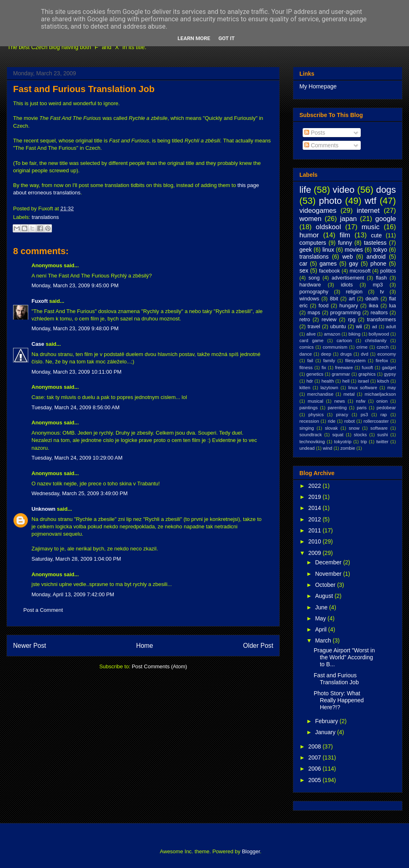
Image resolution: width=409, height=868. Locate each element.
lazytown (329, 388)
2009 (316, 553)
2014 (316, 508)
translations (45, 217)
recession (309, 421)
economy (387, 354)
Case (38, 344)
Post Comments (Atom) (159, 666)
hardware (310, 285)
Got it (227, 38)
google (386, 219)
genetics (315, 374)
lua (392, 306)
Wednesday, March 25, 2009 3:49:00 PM (80, 493)
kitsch (383, 381)
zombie (348, 448)
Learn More (194, 38)
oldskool (328, 227)
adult (391, 327)
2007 (316, 758)
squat (338, 435)
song (314, 278)
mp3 (378, 285)
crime (362, 347)
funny (345, 243)
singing (307, 428)
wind (327, 448)
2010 (316, 541)
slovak (331, 428)
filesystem (355, 361)
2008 (316, 746)
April (321, 629)
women (310, 219)
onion (382, 401)
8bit (334, 299)
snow (354, 428)
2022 (316, 486)
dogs (386, 190)
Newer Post (30, 646)
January (326, 732)
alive (311, 334)
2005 (316, 780)
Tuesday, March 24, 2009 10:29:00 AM (77, 458)
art (352, 299)
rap (384, 415)
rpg (352, 320)
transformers (381, 320)
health (328, 381)
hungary (349, 306)
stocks (360, 435)
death (372, 299)
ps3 (364, 415)
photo (330, 201)
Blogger (251, 851)
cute (376, 235)
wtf (371, 201)
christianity (376, 340)
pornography (314, 292)
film (345, 235)
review (329, 320)
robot (350, 421)
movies (354, 250)
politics (388, 271)
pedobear (386, 408)
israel (363, 381)
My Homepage (318, 86)
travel (314, 327)
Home (145, 646)
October (326, 585)
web (348, 257)
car (303, 264)
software (379, 428)
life (305, 190)
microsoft (360, 271)
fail (310, 361)
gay (354, 264)
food (324, 306)
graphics (367, 374)
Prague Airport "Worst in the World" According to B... (344, 657)
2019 (316, 497)
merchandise (320, 394)
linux (328, 250)
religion (354, 292)
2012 (316, 519)
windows (309, 299)
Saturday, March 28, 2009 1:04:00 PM (76, 559)
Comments (321, 145)
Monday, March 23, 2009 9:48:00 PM (75, 328)
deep (326, 354)
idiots (347, 285)
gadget (389, 367)
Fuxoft (40, 301)
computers (313, 243)
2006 (316, 769)
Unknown (44, 509)
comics (307, 347)
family (329, 361)
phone (379, 264)
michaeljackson (380, 394)
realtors (379, 313)
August (325, 596)
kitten (305, 388)
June (322, 607)
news (339, 401)
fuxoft (367, 367)
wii (359, 327)
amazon (332, 334)
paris (362, 408)
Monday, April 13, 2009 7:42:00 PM (73, 594)
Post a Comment (43, 610)
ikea (374, 306)
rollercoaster (376, 421)
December (329, 562)
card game (311, 340)
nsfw (361, 401)
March (324, 640)
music (371, 227)
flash (381, 278)
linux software (363, 388)
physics (316, 415)
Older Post (258, 646)
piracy (342, 415)
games (328, 264)
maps (314, 313)
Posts (315, 133)
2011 (316, 530)
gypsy (390, 374)
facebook (329, 271)
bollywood (379, 334)
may (392, 388)
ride (331, 421)
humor (309, 235)
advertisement (348, 278)
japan (348, 219)
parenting (337, 408)
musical (315, 401)
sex (304, 271)
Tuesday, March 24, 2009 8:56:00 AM (75, 407)
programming (345, 313)
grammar (341, 374)
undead (307, 448)
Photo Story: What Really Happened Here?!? (339, 700)
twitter (382, 442)
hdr (310, 381)
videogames (318, 211)
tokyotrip (343, 442)
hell (346, 381)
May (321, 618)
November (329, 574)
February (327, 721)
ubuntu (338, 327)
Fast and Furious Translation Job (84, 89)
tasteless (375, 243)
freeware (344, 367)
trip (364, 442)
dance (306, 354)
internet (368, 211)
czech (383, 347)
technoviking (312, 442)
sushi (382, 435)
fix (324, 367)
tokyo (380, 250)
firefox (382, 361)
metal (349, 394)
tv (382, 292)
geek (306, 250)
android (376, 257)
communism (335, 347)
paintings (309, 408)
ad (374, 327)
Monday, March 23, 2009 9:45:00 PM (75, 285)
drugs (346, 354)
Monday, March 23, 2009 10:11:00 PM (76, 372)
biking (354, 334)
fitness (306, 367)
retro (305, 320)
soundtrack (311, 435)
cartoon (344, 340)
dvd (364, 354)
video (344, 190)
